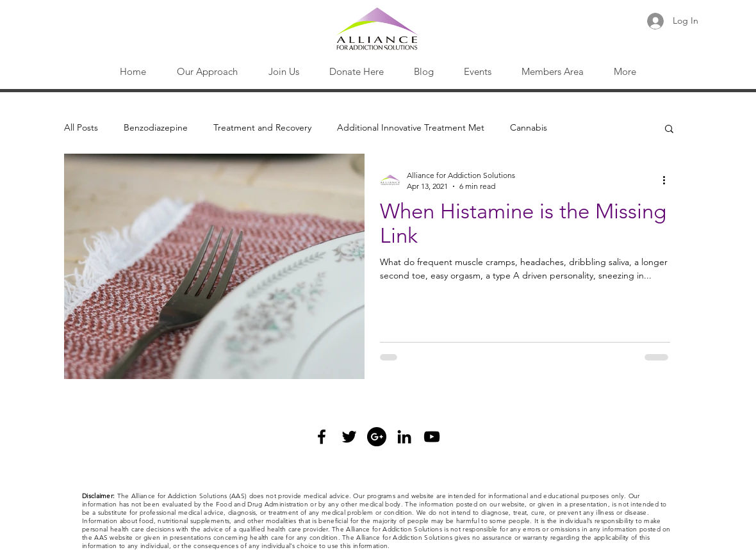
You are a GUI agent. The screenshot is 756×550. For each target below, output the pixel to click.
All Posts (81, 127)
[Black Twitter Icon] (349, 437)
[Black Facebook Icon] (322, 437)
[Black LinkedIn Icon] (404, 437)
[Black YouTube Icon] (432, 437)
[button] (207, 72)
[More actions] (668, 180)
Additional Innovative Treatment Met (411, 127)
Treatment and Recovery (262, 127)
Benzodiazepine (156, 127)
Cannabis (529, 127)
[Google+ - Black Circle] (377, 437)
